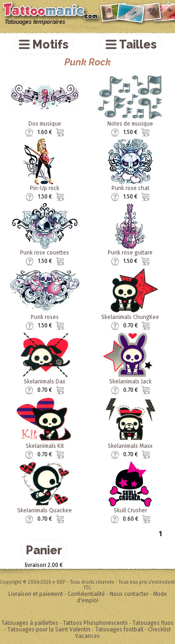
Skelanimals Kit (45, 446)
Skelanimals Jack (130, 382)
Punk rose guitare (130, 253)
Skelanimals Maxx (130, 446)
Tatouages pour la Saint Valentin (49, 630)
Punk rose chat (130, 188)
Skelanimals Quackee (45, 510)
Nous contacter (129, 594)
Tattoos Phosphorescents (95, 623)
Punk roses (45, 317)
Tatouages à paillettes (30, 623)
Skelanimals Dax (45, 382)
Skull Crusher (130, 510)
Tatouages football (119, 630)
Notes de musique (130, 124)
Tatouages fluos (153, 623)
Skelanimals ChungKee (130, 317)
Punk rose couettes (45, 253)
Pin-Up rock (45, 188)
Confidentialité (86, 594)
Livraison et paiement (36, 594)
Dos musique (45, 124)
